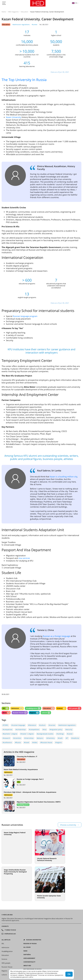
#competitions (34, 729)
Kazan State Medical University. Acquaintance (21, 769)
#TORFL (5, 725)
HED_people (74, 708)
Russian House (20, 713)
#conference (7, 742)
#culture (42, 725)
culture (46, 713)
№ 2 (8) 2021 (44, 24)
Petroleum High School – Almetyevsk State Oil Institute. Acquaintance (30, 792)
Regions (34, 713)
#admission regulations (21, 24)
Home (4, 12)
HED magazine (13, 12)
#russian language (18, 725)
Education (24, 12)
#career (35, 24)
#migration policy (56, 729)
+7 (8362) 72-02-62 (10, 930)
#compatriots (8, 729)
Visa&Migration (33, 708)
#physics (40, 738)
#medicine (75, 738)
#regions (59, 742)
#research (6, 738)
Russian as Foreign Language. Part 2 (30, 779)
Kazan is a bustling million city (63, 477)
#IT (67, 738)
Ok (69, 974)
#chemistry (51, 738)
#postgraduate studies (45, 734)
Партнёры (27, 955)
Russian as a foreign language (57, 636)
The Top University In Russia (24, 80)
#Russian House (46, 742)
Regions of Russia (30, 944)
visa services (24, 558)
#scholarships (21, 729)
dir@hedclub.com (10, 934)
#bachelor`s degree (10, 734)
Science (61, 708)
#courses (52, 725)
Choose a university (68, 825)
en (74, 3)
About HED (27, 966)
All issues (27, 947)
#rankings (60, 734)
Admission (17, 708)
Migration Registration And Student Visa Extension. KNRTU (39, 802)
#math (60, 738)
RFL (5, 708)
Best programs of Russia (32, 969)
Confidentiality (29, 962)
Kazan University (13, 117)
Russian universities (34, 940)
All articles (6, 940)
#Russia (18, 742)
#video (35, 742)
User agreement (29, 958)
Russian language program (25, 316)
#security (69, 729)
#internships (29, 738)
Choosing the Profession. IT (27, 756)
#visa (44, 729)
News (6, 713)
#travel (27, 742)
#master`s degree (27, 734)
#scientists (17, 738)
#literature (32, 725)
